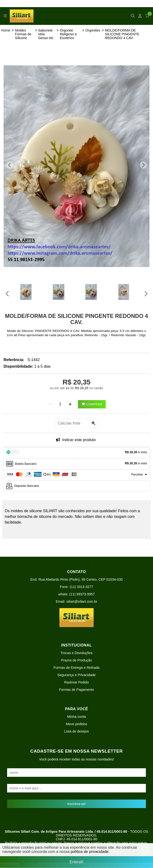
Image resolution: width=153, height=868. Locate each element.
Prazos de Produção (76, 660)
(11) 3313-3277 (81, 587)
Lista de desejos (76, 731)
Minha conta (76, 717)
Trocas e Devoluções (77, 653)
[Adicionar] (70, 404)
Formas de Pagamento (76, 690)
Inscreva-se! (76, 804)
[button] (10, 165)
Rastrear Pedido (76, 682)
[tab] (76, 453)
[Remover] (50, 404)
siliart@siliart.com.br (82, 601)
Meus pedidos (76, 724)
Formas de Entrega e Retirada (76, 668)
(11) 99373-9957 (82, 594)
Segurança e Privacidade (77, 675)
